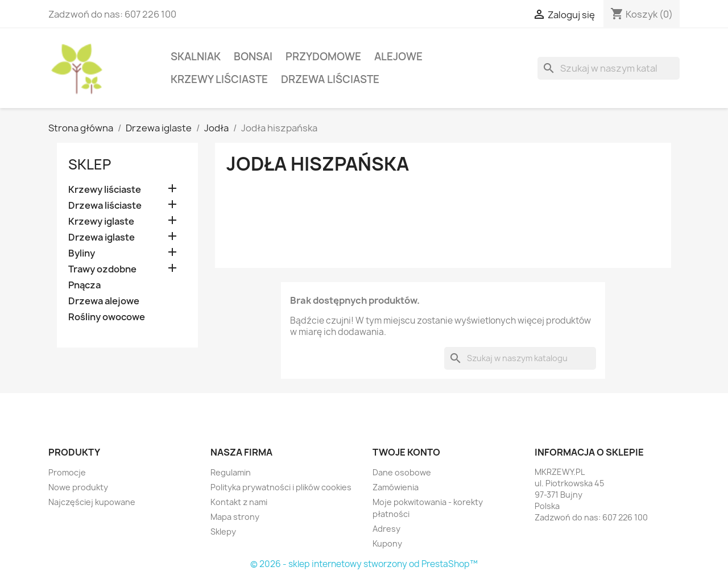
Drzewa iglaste (102, 237)
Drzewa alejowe (104, 301)
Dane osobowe (402, 472)
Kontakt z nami (239, 502)
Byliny (82, 253)
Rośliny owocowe (107, 317)
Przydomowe (323, 57)
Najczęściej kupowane (92, 502)
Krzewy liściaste (219, 79)
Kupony (387, 543)
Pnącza (84, 285)
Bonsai (253, 57)
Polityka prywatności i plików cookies (281, 487)
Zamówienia (396, 487)
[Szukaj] (609, 68)
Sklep (90, 164)
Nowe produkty (78, 487)
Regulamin (231, 472)
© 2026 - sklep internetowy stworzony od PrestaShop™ (364, 564)
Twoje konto (406, 452)
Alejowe (398, 57)
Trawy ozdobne (102, 269)
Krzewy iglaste (101, 222)
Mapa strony (235, 517)
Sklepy (223, 532)
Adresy (386, 529)
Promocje (67, 472)
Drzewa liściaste (330, 79)
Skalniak (196, 57)
